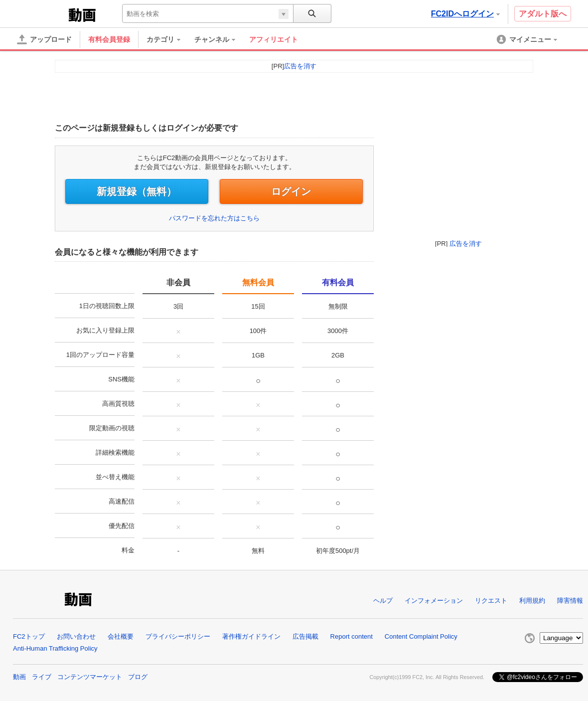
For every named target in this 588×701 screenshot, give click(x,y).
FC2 (42, 14)
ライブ (42, 677)
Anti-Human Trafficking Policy (55, 648)
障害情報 (570, 601)
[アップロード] (44, 39)
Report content (352, 636)
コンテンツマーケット (90, 677)
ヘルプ (383, 601)
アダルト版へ (543, 14)
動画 (19, 677)
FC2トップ (29, 636)
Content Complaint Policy (421, 636)
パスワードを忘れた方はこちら (214, 218)
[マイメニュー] (528, 39)
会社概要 (121, 636)
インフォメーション (434, 601)
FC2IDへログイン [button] (465, 14)
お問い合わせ (76, 636)
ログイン (291, 191)
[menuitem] (168, 39)
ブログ (138, 677)
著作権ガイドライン (251, 636)
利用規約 (532, 601)
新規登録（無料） (137, 191)
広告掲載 (305, 636)
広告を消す (466, 244)
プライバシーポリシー (178, 636)
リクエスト (491, 601)
